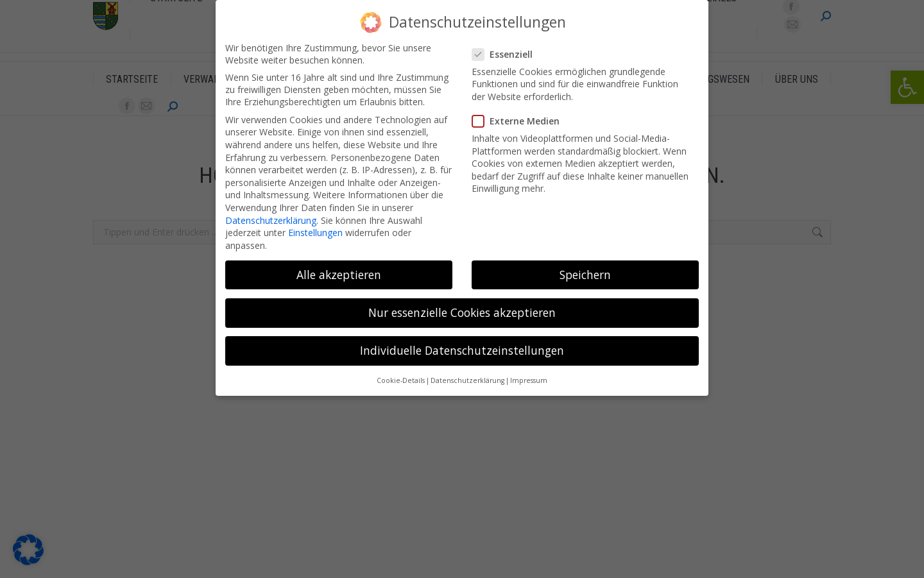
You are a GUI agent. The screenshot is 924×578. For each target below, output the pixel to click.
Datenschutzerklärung (271, 220)
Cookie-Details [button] (401, 380)
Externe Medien (520, 121)
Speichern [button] (585, 275)
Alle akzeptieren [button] (339, 275)
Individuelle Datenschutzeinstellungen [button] (462, 350)
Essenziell (506, 54)
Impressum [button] (529, 380)
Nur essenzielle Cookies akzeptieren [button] (462, 312)
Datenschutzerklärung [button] (467, 380)
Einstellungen (315, 233)
